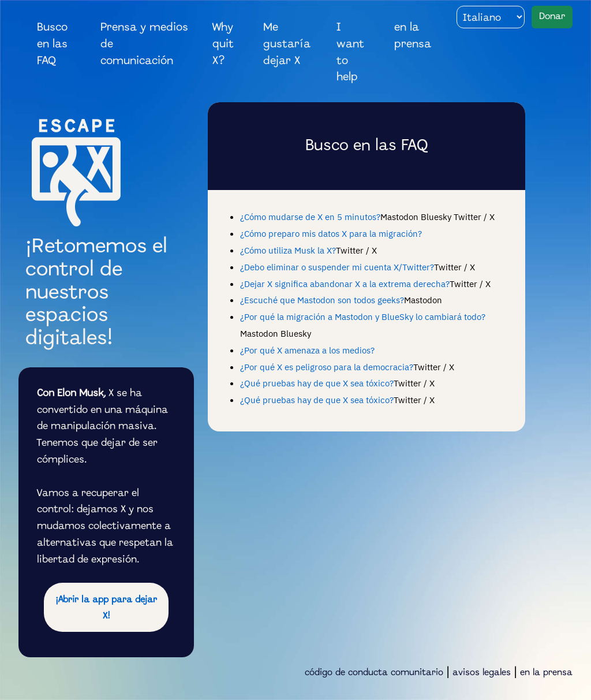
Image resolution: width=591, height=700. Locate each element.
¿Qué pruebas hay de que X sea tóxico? (317, 383)
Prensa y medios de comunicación (144, 44)
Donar (552, 16)
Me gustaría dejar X (287, 44)
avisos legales (482, 673)
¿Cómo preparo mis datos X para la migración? (331, 233)
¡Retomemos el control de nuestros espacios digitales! (96, 293)
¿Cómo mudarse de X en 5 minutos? (310, 217)
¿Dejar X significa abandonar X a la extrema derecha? (345, 284)
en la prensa (413, 36)
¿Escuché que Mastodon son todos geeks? (322, 300)
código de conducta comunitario (374, 673)
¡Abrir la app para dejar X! (106, 608)
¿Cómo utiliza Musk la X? (288, 250)
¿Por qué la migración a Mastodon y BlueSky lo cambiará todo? (363, 317)
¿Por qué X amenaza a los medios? (307, 350)
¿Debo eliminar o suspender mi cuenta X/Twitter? (337, 267)
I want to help (350, 53)
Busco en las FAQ (52, 44)
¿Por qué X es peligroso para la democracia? (327, 367)
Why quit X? (223, 44)
